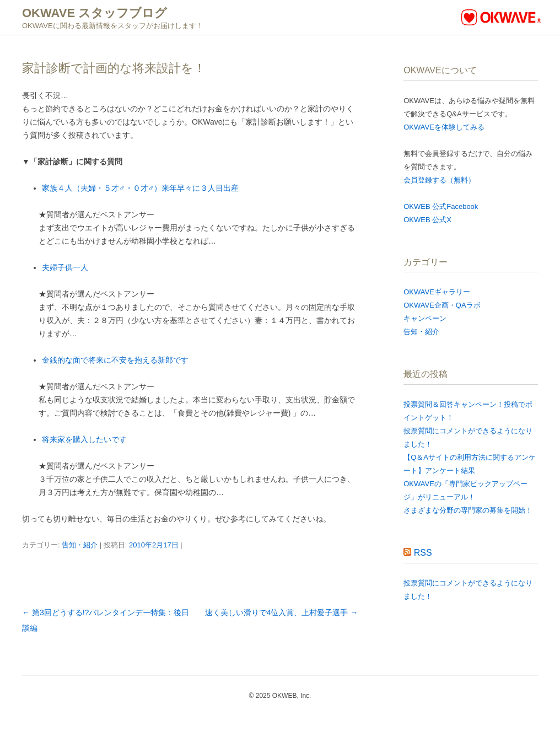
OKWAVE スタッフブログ (95, 13)
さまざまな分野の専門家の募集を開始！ (468, 510)
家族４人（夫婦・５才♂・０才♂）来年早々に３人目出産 (140, 188)
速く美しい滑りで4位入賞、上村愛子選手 (282, 612)
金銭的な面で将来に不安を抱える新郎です (115, 360)
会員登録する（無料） (439, 180)
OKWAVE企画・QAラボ (442, 305)
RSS (423, 553)
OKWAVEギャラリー (437, 292)
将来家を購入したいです (84, 439)
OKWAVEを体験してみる (444, 127)
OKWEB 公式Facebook (441, 206)
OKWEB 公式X (427, 220)
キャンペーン (425, 318)
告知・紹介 (80, 545)
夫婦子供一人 (65, 267)
